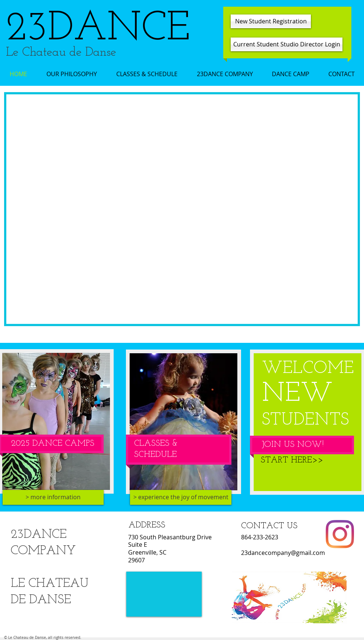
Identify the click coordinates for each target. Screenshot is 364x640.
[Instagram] (340, 534)
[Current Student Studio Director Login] (287, 44)
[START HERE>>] (292, 461)
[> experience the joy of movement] (181, 497)
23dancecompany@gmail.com (283, 553)
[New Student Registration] (271, 21)
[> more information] (53, 497)
